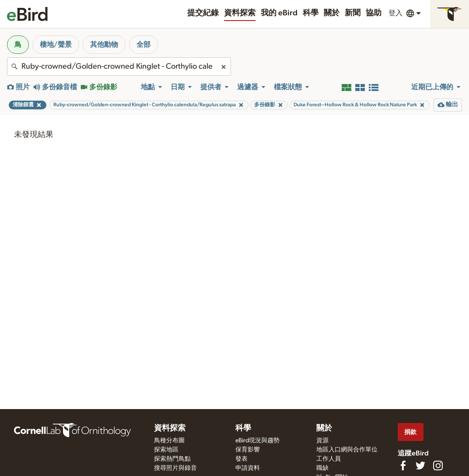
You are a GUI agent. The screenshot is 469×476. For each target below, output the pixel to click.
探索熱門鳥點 (172, 459)
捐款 (410, 432)
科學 (311, 13)
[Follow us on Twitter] (420, 465)
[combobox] (119, 66)
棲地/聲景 (56, 45)
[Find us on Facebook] (403, 465)
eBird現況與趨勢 (257, 441)
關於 (332, 13)
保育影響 (248, 450)
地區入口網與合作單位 (347, 450)
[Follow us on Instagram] (438, 465)
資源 (322, 441)
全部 (143, 45)
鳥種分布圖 (169, 441)
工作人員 (329, 459)
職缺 (322, 468)
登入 (395, 13)
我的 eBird (279, 13)
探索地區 (166, 450)
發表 (241, 459)
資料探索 (240, 13)
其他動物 (104, 45)
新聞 (353, 13)
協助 (374, 13)
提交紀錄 (203, 13)
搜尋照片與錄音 (175, 468)
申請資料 (248, 468)
